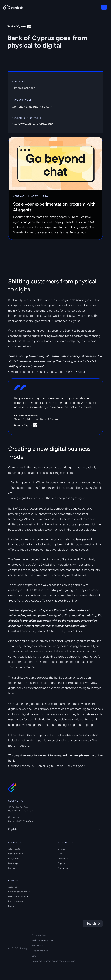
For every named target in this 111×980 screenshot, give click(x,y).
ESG (34, 956)
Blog (60, 854)
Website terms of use (43, 940)
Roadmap (13, 863)
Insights (62, 849)
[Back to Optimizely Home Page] (13, 8)
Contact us (14, 817)
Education (63, 868)
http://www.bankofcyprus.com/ (32, 124)
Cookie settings (40, 951)
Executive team (16, 901)
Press (11, 906)
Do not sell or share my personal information (54, 961)
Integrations (14, 859)
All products (14, 849)
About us (13, 887)
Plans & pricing (16, 854)
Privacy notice (39, 935)
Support (62, 863)
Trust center (38, 946)
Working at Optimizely (19, 892)
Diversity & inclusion (18, 896)
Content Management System (32, 107)
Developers (63, 859)
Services (12, 868)
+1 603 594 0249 (24, 821)
